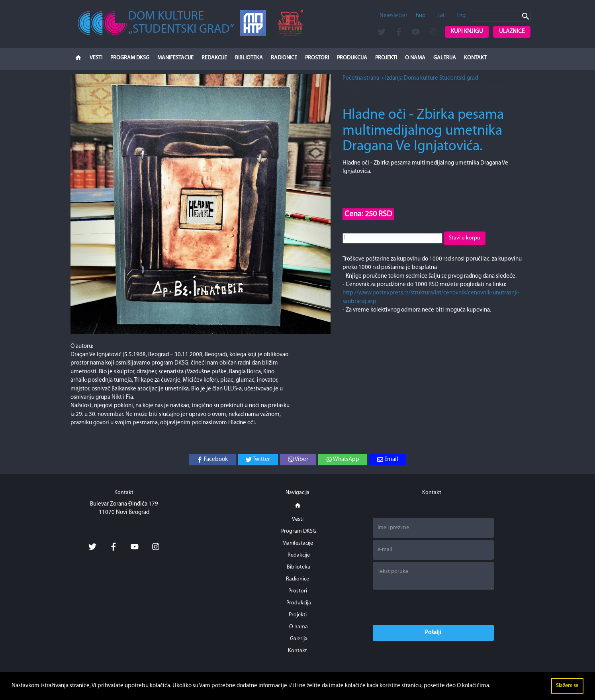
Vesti (96, 58)
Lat (441, 16)
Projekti (386, 58)
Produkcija (352, 58)
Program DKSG (130, 58)
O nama (415, 58)
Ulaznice (512, 32)
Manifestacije (175, 58)
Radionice (284, 58)
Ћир (420, 16)
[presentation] (433, 607)
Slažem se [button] (567, 686)
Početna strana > (363, 78)
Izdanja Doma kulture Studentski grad (432, 78)
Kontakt (475, 58)
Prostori (317, 58)
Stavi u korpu (465, 238)
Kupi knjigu (467, 32)
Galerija (445, 58)
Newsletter (393, 16)
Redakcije (214, 58)
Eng (461, 16)
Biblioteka (249, 58)
